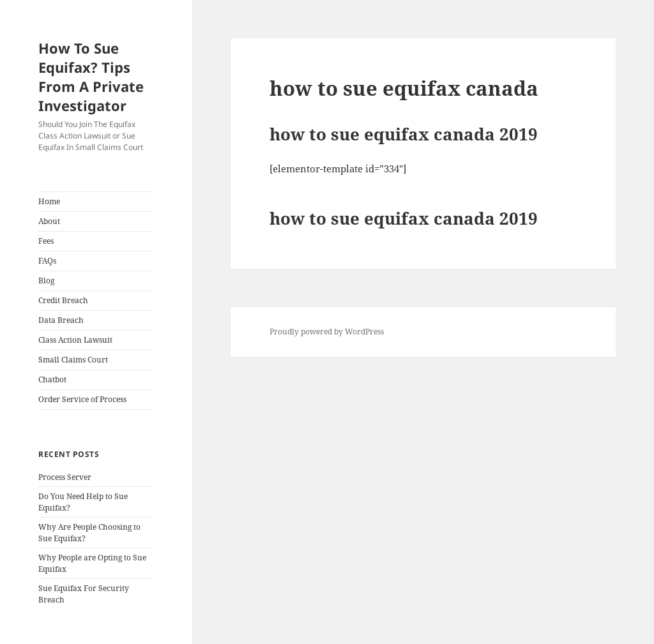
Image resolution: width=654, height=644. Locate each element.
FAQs (47, 261)
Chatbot (52, 379)
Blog (46, 281)
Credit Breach (63, 300)
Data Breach (61, 320)
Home (49, 201)
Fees (46, 241)
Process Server (65, 477)
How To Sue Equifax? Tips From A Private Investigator (91, 77)
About (49, 221)
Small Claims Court (73, 360)
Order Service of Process (82, 399)
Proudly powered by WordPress (327, 332)
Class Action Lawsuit (75, 340)
